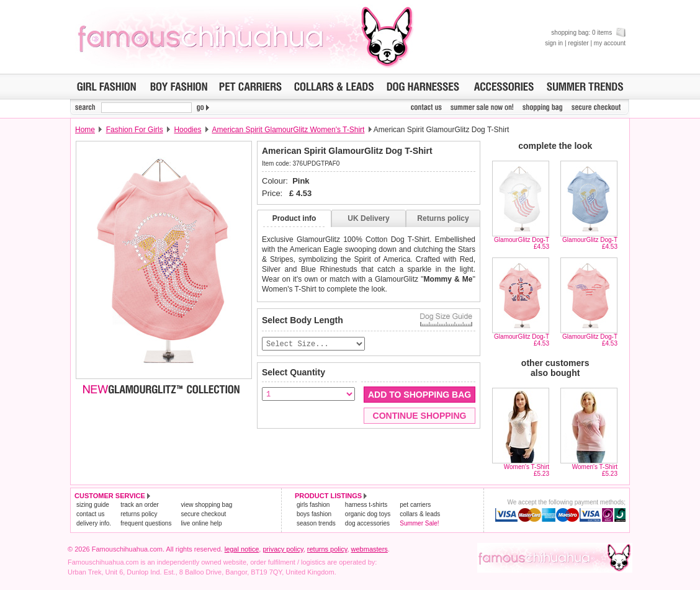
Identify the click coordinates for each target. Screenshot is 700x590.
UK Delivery (368, 218)
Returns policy (443, 218)
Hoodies (187, 130)
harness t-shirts (366, 505)
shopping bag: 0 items (588, 33)
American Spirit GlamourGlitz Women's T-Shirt (288, 130)
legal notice (242, 549)
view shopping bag (206, 505)
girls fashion (313, 505)
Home (85, 130)
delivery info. (94, 523)
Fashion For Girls (135, 130)
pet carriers (415, 505)
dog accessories (367, 523)
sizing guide (93, 505)
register (578, 43)
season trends (316, 523)
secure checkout (203, 514)
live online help (201, 523)
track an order (140, 505)
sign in (554, 43)
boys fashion (314, 514)
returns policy (139, 514)
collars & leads (420, 514)
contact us (91, 514)
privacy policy (283, 549)
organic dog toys (368, 514)
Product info (294, 218)
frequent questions (146, 523)
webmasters (370, 549)
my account (610, 43)
